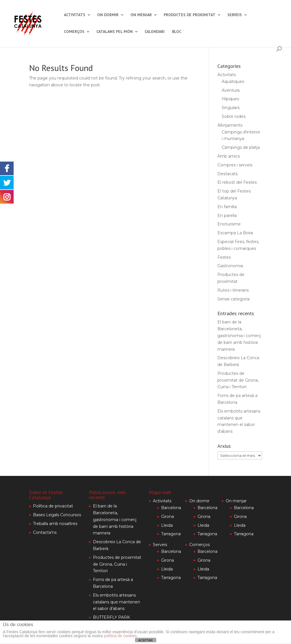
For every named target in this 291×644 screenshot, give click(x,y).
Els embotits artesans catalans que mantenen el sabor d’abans (117, 602)
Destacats (227, 174)
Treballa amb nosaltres (55, 524)
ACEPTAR (145, 640)
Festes (224, 257)
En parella (227, 216)
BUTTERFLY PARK (111, 617)
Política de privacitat (53, 506)
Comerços (74, 32)
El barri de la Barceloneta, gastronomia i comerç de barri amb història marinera (239, 335)
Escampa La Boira (235, 233)
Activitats (75, 15)
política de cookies (120, 636)
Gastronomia (230, 266)
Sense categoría (233, 299)
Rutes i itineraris (233, 290)
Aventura (231, 90)
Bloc (177, 32)
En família (227, 207)
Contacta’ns (45, 532)
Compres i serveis (235, 165)
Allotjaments (230, 125)
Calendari (155, 32)
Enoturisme (229, 224)
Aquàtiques (233, 81)
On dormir (108, 15)
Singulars (231, 108)
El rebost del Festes (237, 182)
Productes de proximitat (190, 15)
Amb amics (229, 156)
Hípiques (230, 99)
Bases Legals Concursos (57, 515)
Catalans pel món (115, 32)
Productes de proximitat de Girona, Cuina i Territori (238, 380)
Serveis (235, 15)
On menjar (141, 15)
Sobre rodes (234, 116)
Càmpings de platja (241, 147)
